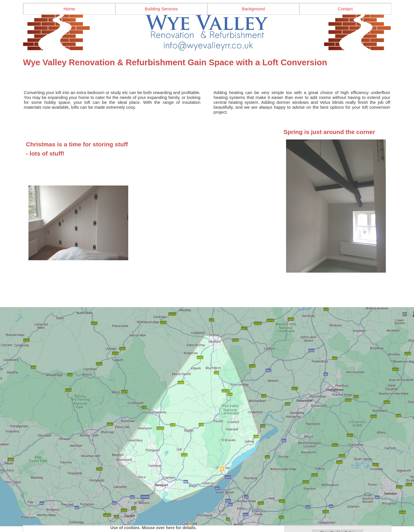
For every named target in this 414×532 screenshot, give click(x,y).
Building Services (161, 9)
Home (69, 9)
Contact (345, 9)
